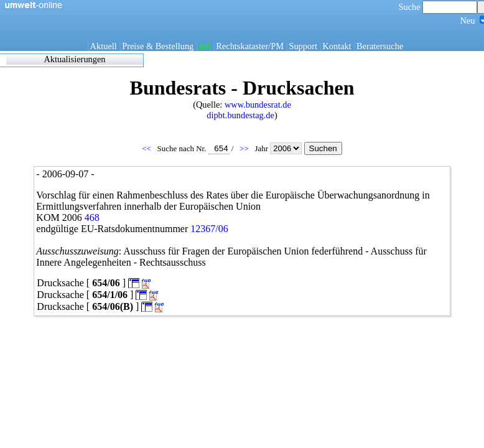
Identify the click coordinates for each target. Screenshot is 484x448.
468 (92, 217)
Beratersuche (380, 46)
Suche (438, 7)
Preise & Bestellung (158, 46)
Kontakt (337, 46)
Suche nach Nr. (193, 148)
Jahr (279, 148)
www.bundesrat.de (258, 105)
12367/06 (209, 229)
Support (303, 46)
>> (245, 148)
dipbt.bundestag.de (240, 115)
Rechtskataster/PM (250, 46)
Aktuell (104, 46)
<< (147, 148)
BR (205, 46)
